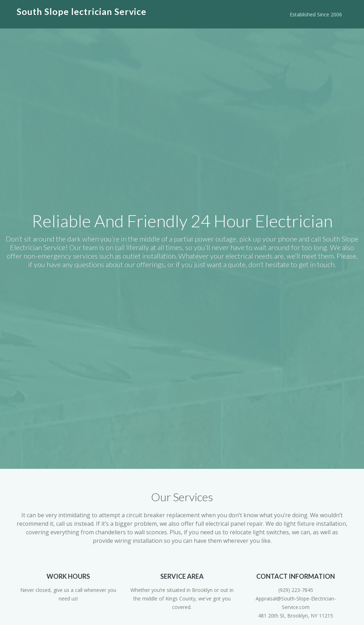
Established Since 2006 (316, 14)
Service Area (182, 576)
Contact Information (296, 576)
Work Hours (68, 576)
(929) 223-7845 (296, 590)
